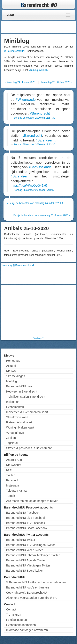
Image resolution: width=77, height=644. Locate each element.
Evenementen (15, 407)
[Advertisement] (42, 27)
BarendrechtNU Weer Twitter (24, 550)
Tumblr (11, 496)
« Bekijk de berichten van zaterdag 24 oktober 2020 (35, 203)
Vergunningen (15, 433)
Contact (11, 609)
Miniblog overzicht (38, 70)
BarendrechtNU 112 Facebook (26, 523)
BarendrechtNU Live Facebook (26, 518)
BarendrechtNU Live (19, 386)
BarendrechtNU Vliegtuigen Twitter (28, 565)
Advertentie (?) (38, 338)
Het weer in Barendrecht (22, 391)
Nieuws (11, 371)
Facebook (12, 480)
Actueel (11, 366)
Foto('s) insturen (17, 620)
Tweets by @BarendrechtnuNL (18, 265)
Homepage (13, 361)
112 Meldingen (16, 376)
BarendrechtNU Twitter (21, 540)
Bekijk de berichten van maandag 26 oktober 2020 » (42, 215)
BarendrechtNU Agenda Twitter (26, 560)
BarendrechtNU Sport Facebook (27, 528)
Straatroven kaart (17, 417)
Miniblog (11, 381)
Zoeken (11, 438)
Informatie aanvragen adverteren (27, 630)
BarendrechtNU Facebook (23, 513)
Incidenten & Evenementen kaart (27, 412)
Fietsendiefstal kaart (19, 422)
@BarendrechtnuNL (15, 51)
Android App (14, 460)
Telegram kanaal (17, 491)
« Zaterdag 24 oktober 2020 (20, 82)
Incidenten (13, 402)
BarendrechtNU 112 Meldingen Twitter (30, 545)
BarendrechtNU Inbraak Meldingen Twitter (33, 555)
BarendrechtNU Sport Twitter (25, 571)
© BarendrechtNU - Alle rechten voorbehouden (36, 582)
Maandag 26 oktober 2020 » (57, 82)
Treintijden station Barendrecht (26, 397)
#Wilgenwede (26, 100)
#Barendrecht (40, 113)
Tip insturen (14, 615)
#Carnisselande (40, 167)
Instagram (13, 485)
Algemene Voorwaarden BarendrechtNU (32, 598)
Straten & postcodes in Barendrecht (29, 448)
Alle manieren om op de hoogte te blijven (32, 501)
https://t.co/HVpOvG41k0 (29, 186)
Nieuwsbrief (14, 465)
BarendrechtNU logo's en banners (28, 587)
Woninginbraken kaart (20, 427)
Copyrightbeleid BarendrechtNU (26, 593)
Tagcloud (12, 443)
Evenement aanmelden (21, 625)
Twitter (10, 475)
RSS (9, 470)
